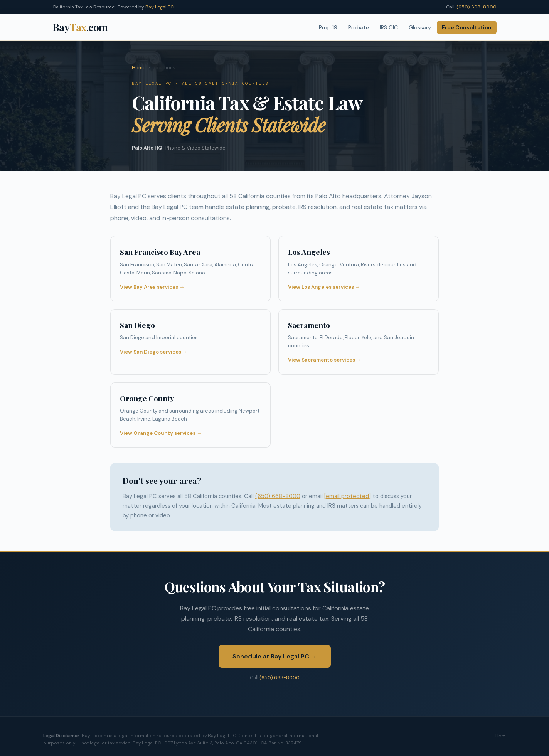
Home (139, 68)
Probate (359, 27)
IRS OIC (389, 27)
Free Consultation (467, 27)
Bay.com (80, 27)
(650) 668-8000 (477, 7)
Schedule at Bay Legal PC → (275, 656)
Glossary (420, 27)
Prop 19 (328, 27)
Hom (501, 736)
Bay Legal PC (160, 7)
